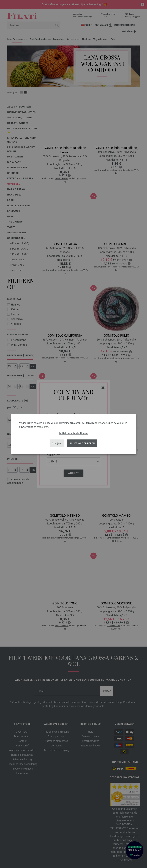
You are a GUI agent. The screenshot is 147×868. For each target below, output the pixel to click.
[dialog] (73, 434)
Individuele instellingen (73, 433)
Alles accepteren (82, 443)
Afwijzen (57, 443)
